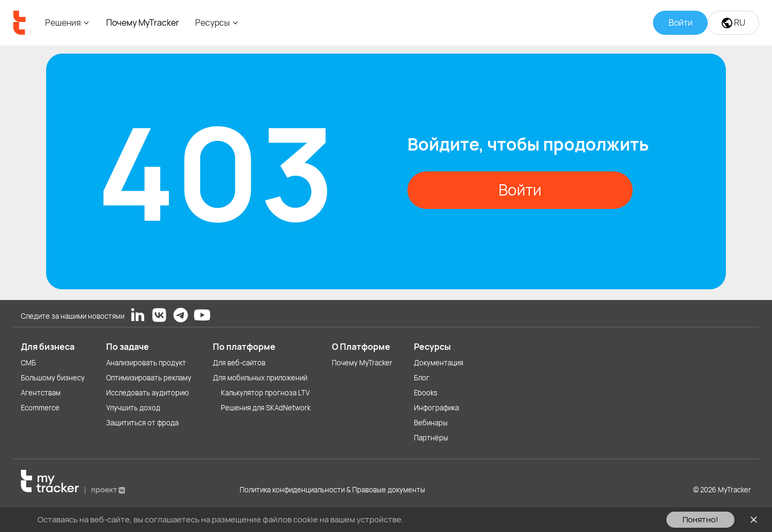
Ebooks (426, 393)
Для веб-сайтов (239, 363)
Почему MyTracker (143, 23)
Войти (520, 190)
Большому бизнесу (53, 378)
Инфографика (436, 408)
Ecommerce (40, 408)
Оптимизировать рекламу (149, 378)
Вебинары (431, 423)
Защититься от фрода (142, 423)
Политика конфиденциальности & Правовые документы (332, 490)
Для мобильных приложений (260, 378)
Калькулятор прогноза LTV (265, 393)
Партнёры (431, 438)
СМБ (28, 363)
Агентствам (41, 393)
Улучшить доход (133, 408)
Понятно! (700, 519)
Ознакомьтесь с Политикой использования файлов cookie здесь (529, 519)
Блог (422, 378)
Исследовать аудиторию (147, 393)
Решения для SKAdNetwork (266, 408)
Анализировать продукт (146, 363)
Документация (439, 363)
